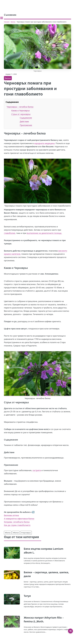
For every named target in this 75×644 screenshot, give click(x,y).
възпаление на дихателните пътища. (44, 233)
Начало (7, 22)
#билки (16, 533)
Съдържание (26, 118)
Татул (27, 596)
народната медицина (44, 143)
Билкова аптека (11, 515)
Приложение (26, 125)
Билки (13, 22)
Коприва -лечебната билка (17, 522)
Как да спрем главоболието (17, 525)
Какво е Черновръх (21, 110)
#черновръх (26, 533)
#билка (8, 533)
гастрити (37, 470)
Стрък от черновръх (21, 114)
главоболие (10, 233)
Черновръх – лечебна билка (20, 107)
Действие (24, 121)
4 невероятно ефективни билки (19, 519)
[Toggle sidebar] (2, 18)
